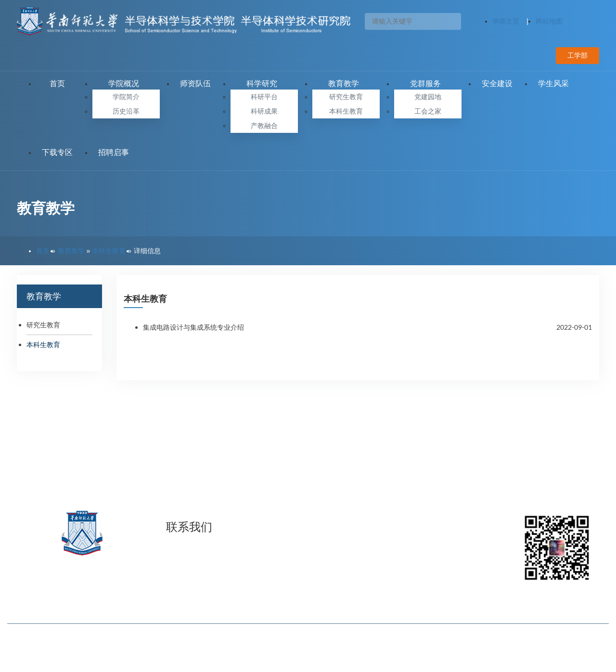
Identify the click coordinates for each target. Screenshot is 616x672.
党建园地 (428, 97)
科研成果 (264, 111)
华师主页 (506, 21)
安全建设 (497, 84)
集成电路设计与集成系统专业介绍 (193, 327)
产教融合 (264, 126)
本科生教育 (346, 111)
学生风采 (553, 84)
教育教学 (346, 84)
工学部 (577, 55)
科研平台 (264, 97)
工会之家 (428, 111)
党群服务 (428, 84)
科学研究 (264, 84)
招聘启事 (114, 152)
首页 (57, 84)
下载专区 (57, 152)
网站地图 (549, 21)
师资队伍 (195, 84)
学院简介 (126, 97)
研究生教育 (346, 97)
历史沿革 (126, 111)
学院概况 (126, 84)
